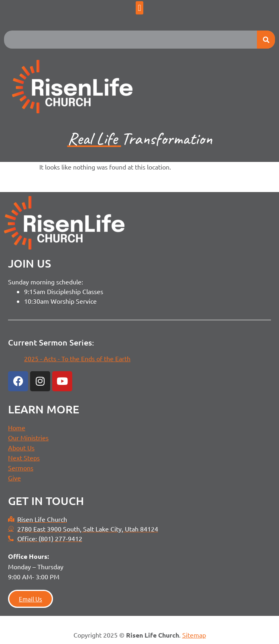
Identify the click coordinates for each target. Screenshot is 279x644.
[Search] (266, 40)
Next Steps (24, 458)
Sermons (21, 468)
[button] (139, 8)
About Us (21, 448)
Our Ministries (28, 438)
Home (17, 427)
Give (14, 478)
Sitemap (194, 635)
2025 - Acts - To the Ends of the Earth (77, 358)
